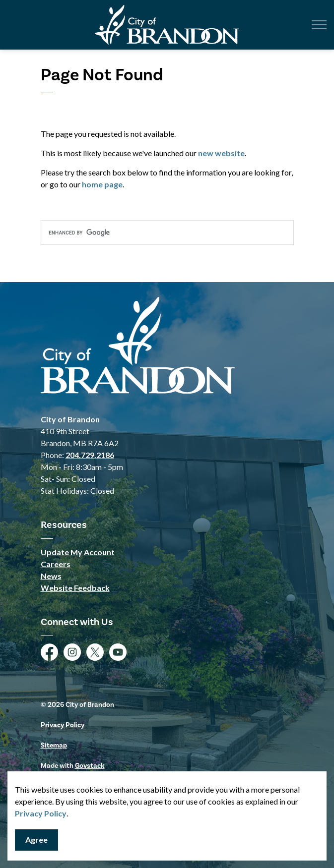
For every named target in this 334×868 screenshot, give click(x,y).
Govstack (90, 766)
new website (221, 153)
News (51, 576)
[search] (167, 232)
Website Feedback (75, 588)
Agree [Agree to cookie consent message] (36, 840)
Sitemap (54, 745)
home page (102, 184)
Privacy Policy (41, 813)
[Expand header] (319, 25)
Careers (56, 564)
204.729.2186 (90, 455)
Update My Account (78, 552)
